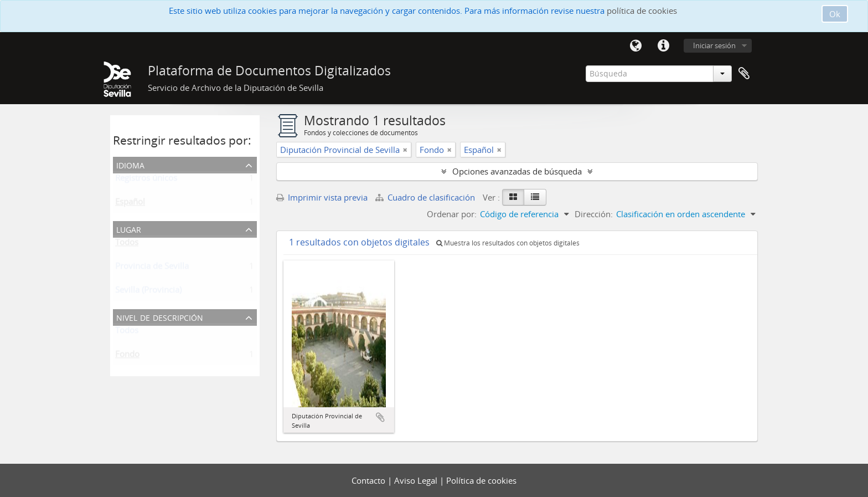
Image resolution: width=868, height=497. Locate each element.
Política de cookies (481, 480)
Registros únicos (146, 180)
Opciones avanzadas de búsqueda (517, 171)
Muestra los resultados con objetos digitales (508, 243)
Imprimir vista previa (322, 197)
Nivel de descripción (160, 317)
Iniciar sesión (714, 45)
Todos (127, 244)
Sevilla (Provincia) (148, 292)
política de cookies (642, 11)
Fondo (127, 356)
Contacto (370, 480)
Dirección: (594, 214)
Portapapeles (744, 74)
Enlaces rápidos (663, 46)
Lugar (129, 229)
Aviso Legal (417, 480)
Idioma (635, 46)
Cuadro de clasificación (426, 197)
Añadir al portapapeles (380, 417)
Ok (835, 14)
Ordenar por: (452, 214)
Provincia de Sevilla (152, 268)
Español (130, 204)
